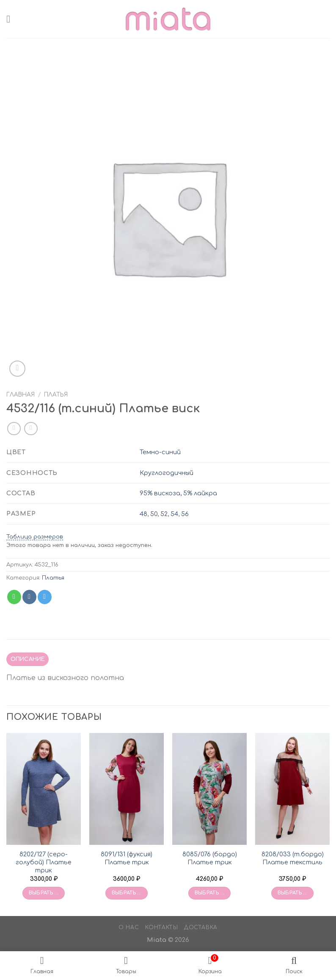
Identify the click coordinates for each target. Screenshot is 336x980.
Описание (28, 659)
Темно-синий (160, 452)
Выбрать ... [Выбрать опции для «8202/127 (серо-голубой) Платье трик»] (44, 893)
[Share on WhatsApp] (14, 597)
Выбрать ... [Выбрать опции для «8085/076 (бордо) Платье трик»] (210, 893)
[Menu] (11, 19)
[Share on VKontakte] (29, 597)
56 (185, 514)
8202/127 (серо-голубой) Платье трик (44, 862)
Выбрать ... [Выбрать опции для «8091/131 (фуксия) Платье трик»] (127, 893)
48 (143, 514)
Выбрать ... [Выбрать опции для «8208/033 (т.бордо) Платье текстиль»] (293, 893)
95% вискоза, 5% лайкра (178, 493)
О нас (129, 927)
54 (174, 514)
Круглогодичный (167, 473)
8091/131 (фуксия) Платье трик (127, 858)
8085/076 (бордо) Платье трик (210, 858)
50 (154, 514)
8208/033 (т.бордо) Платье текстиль (293, 858)
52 (164, 514)
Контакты (162, 927)
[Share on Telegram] (45, 597)
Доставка (201, 927)
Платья (56, 395)
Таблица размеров (35, 537)
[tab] (28, 659)
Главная (21, 395)
